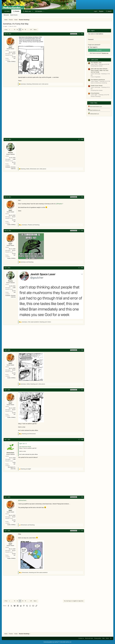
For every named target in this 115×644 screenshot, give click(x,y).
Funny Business (95, 93)
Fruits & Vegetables (96, 77)
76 (17, 30)
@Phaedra (59, 204)
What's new (28, 11)
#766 (82, 350)
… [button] (12, 30)
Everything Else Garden (97, 66)
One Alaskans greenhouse (98, 80)
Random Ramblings (96, 96)
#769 (82, 497)
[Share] (79, 34)
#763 (82, 197)
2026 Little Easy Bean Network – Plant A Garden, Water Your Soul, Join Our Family (100, 70)
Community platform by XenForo (57, 642)
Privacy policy (98, 638)
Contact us (81, 638)
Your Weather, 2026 (96, 63)
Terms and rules (89, 638)
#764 (82, 231)
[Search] (109, 11)
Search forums (14, 15)
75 (14, 30)
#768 (82, 439)
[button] (32, 11)
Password (91, 39)
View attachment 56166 (25, 447)
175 (31, 30)
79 (25, 30)
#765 (82, 268)
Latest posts (94, 60)
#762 (82, 139)
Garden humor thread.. (97, 86)
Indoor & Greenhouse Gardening (99, 83)
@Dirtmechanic (22, 500)
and (27, 262)
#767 (82, 390)
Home (8, 11)
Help (103, 638)
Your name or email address (96, 34)
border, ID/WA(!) (11, 62)
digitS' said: (22, 444)
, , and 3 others (36, 322)
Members (40, 11)
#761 (82, 34)
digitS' (6, 26)
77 (20, 30)
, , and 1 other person (35, 84)
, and (31, 225)
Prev (6, 30)
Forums (17, 11)
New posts (6, 15)
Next (35, 30)
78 (23, 30)
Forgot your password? (94, 45)
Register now (105, 53)
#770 (82, 531)
